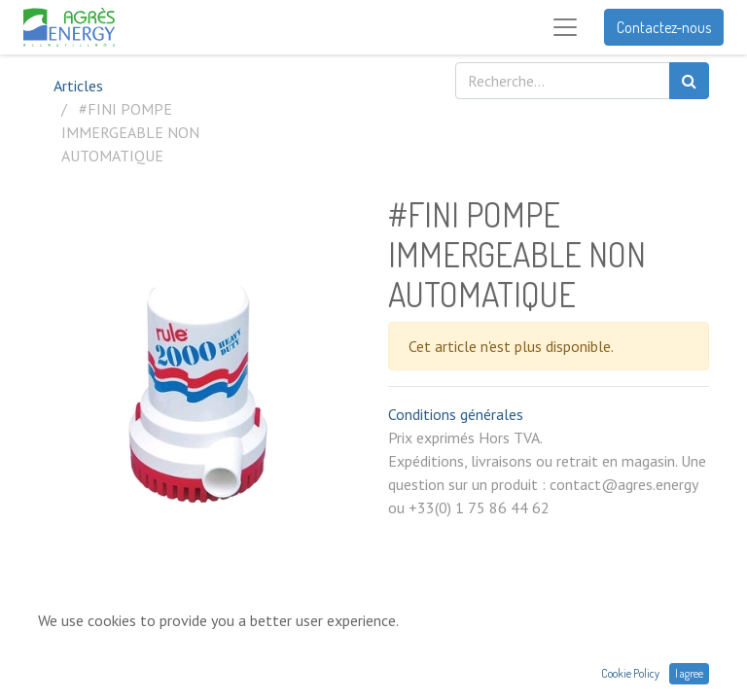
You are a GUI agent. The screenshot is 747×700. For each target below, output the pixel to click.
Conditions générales (456, 414)
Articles (78, 86)
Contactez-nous (664, 27)
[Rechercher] (689, 81)
